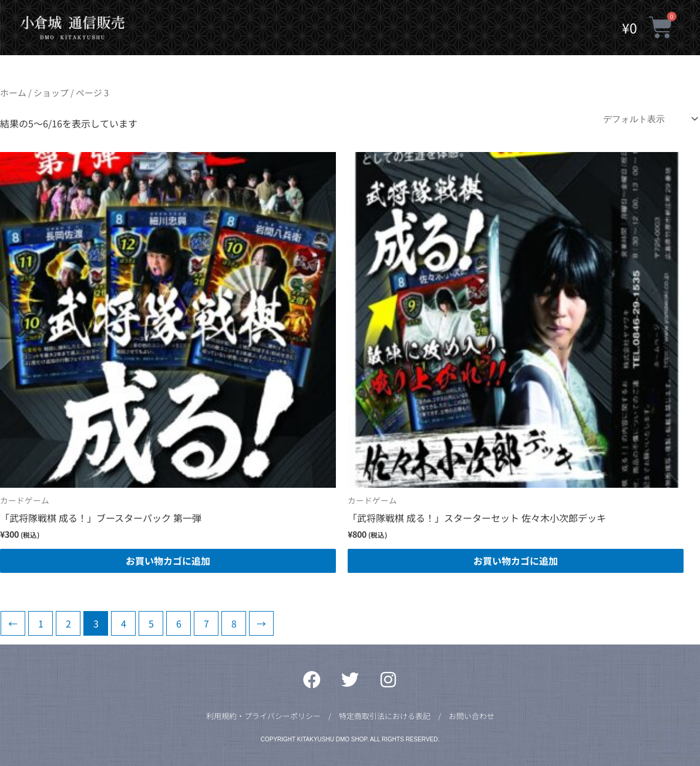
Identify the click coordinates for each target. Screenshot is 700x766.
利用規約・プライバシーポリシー (263, 716)
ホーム (13, 92)
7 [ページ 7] (206, 623)
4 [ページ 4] (124, 623)
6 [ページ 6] (179, 623)
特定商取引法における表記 (385, 716)
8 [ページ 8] (234, 623)
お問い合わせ (472, 716)
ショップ (51, 92)
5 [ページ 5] (151, 623)
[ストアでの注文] (648, 119)
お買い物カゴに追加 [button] (168, 561)
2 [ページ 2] (68, 623)
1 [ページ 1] (41, 623)
